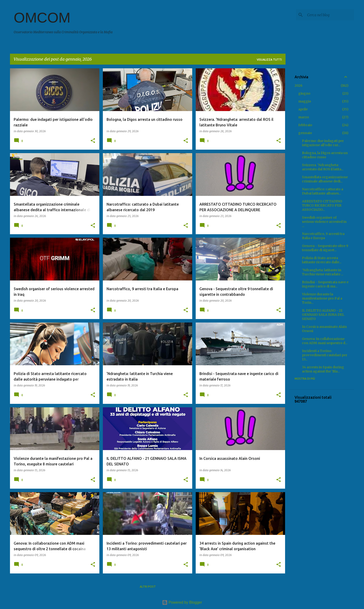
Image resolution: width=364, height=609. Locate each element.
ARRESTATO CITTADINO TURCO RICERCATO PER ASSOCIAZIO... (322, 205)
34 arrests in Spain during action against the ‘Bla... (323, 369)
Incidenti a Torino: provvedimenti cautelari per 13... (325, 355)
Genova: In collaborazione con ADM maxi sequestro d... (325, 341)
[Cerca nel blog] (330, 15)
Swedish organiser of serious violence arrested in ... (324, 222)
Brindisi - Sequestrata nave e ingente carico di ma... (325, 284)
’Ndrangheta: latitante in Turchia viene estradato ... (323, 272)
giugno (304, 93)
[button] (93, 141)
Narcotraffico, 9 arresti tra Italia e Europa (323, 236)
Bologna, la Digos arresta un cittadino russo (325, 155)
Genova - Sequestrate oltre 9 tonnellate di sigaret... (325, 248)
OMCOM (42, 18)
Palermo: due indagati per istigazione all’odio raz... (323, 143)
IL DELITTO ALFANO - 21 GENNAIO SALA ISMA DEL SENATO (323, 315)
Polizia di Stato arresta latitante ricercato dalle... (322, 260)
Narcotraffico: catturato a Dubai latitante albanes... (323, 191)
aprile (303, 109)
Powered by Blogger (182, 602)
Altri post (148, 587)
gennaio (305, 133)
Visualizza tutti (269, 60)
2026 (299, 86)
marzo (304, 117)
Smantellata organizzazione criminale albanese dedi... (325, 179)
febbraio (305, 125)
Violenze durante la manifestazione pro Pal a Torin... (322, 298)
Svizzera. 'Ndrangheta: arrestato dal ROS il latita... (323, 167)
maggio (305, 101)
